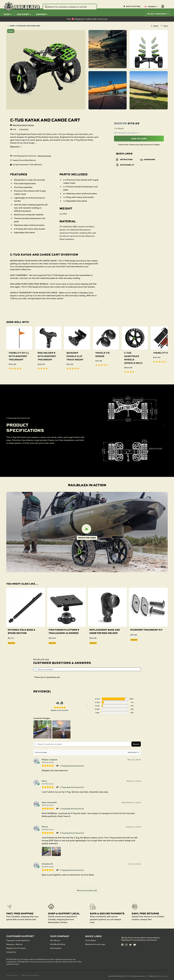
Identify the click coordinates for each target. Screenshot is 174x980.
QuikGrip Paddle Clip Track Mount (75, 356)
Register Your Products (16, 948)
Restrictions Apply (44, 156)
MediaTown (163, 976)
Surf (12, 26)
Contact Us (11, 952)
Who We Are (55, 940)
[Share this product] (154, 26)
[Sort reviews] (133, 752)
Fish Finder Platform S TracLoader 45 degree (64, 631)
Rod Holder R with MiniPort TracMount (47, 356)
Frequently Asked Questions (18, 940)
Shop (8, 14)
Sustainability (56, 948)
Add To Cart (139, 139)
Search (136, 744)
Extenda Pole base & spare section (22, 631)
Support (42, 14)
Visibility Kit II (163, 353)
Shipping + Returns (14, 944)
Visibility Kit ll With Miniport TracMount (19, 356)
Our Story (24, 14)
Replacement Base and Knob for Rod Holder (105, 631)
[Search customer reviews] (82, 744)
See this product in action (23, 125)
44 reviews (24, 129)
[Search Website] (70, 7)
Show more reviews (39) (87, 890)
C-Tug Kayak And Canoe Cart (72, 766)
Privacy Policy (12, 975)
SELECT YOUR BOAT (158, 14)
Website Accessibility (30, 975)
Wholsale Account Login (95, 944)
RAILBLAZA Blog (58, 944)
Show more (16, 146)
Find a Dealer (91, 940)
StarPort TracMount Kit (146, 630)
